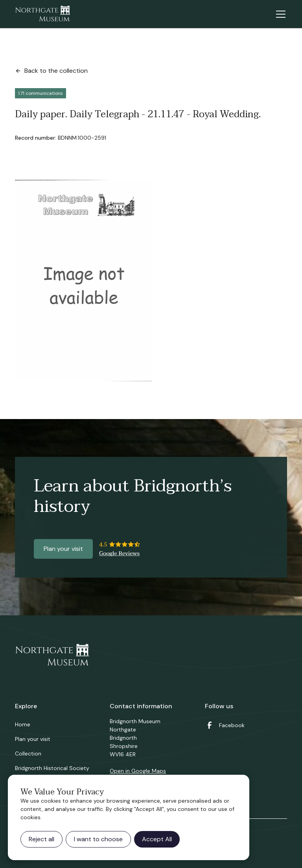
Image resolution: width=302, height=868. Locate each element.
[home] (42, 14)
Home (23, 724)
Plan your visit (63, 549)
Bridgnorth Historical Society (52, 768)
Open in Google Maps (138, 771)
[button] (279, 14)
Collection (28, 753)
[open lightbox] (83, 281)
